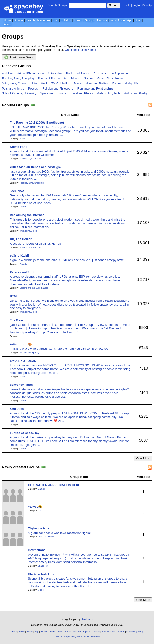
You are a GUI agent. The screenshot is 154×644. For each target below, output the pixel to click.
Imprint (86, 631)
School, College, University (19, 93)
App (130, 20)
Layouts (102, 20)
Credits (52, 631)
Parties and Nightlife (125, 84)
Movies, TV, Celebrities (55, 84)
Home (8, 20)
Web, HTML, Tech (108, 93)
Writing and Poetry (136, 93)
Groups (90, 20)
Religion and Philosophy (58, 89)
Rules (30, 631)
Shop (138, 20)
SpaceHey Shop (135, 631)
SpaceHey (47, 93)
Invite (122, 20)
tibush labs (87, 619)
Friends (75, 79)
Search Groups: (58, 5)
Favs (113, 20)
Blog (55, 20)
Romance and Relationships (95, 89)
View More (143, 458)
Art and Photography (30, 74)
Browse (19, 20)
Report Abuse (109, 631)
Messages (44, 20)
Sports (62, 93)
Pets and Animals (13, 89)
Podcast (33, 89)
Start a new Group (19, 57)
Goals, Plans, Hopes (110, 79)
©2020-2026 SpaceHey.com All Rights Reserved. (77, 637)
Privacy (77, 631)
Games (89, 79)
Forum (78, 20)
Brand (44, 631)
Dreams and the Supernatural (112, 74)
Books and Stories (78, 74)
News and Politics (97, 84)
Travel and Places (81, 93)
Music (78, 84)
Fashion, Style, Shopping (18, 79)
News (22, 631)
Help (127, 5)
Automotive (55, 74)
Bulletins (66, 20)
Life (34, 84)
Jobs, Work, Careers (15, 84)
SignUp (147, 5)
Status (121, 631)
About (8, 24)
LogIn (136, 5)
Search (114, 5)
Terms (68, 631)
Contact (96, 631)
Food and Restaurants (52, 79)
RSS (60, 631)
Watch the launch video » (81, 50)
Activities (8, 74)
